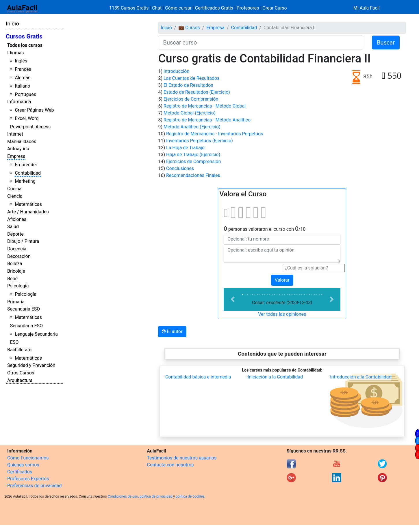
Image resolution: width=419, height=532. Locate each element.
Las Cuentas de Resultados (191, 78)
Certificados (20, 472)
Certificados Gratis (214, 8)
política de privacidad (156, 496)
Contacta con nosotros (170, 465)
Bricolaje (16, 271)
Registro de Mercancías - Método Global (205, 106)
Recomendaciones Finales (193, 175)
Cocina (14, 189)
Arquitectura (20, 380)
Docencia (17, 249)
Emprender (26, 165)
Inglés (21, 61)
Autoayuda (18, 149)
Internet (15, 134)
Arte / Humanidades (28, 212)
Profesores (248, 8)
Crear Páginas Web (34, 110)
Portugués (25, 94)
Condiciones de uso (123, 496)
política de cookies (190, 496)
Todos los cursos (25, 45)
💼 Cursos (189, 28)
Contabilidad (28, 173)
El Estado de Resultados (188, 85)
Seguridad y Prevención (31, 365)
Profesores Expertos (28, 479)
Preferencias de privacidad (35, 486)
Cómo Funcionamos (28, 458)
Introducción (176, 71)
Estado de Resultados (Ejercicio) (197, 92)
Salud (13, 227)
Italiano (22, 86)
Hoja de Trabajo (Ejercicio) (193, 155)
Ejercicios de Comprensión (191, 99)
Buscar (386, 43)
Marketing (25, 181)
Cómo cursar (178, 8)
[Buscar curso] (261, 43)
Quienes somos (23, 465)
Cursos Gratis (24, 36)
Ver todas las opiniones (282, 314)
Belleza (15, 264)
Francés (23, 69)
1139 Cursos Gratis (129, 8)
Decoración (19, 256)
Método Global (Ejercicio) (190, 113)
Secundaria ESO (24, 309)
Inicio (12, 24)
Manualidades (22, 142)
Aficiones (17, 219)
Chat (157, 8)
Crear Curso (275, 8)
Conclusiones (180, 168)
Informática (19, 102)
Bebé (12, 279)
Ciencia (15, 196)
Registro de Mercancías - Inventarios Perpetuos (215, 134)
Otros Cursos (21, 373)
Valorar (282, 280)
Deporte (15, 234)
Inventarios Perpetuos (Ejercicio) (200, 141)
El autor (172, 331)
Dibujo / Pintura (23, 241)
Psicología (18, 286)
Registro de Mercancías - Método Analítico (207, 120)
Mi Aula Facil (367, 8)
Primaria (16, 302)
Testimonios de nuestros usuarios (182, 458)
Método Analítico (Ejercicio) (192, 127)
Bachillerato (19, 350)
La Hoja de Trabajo (185, 148)
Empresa (16, 156)
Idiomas (15, 53)
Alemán (23, 78)
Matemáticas (28, 204)
